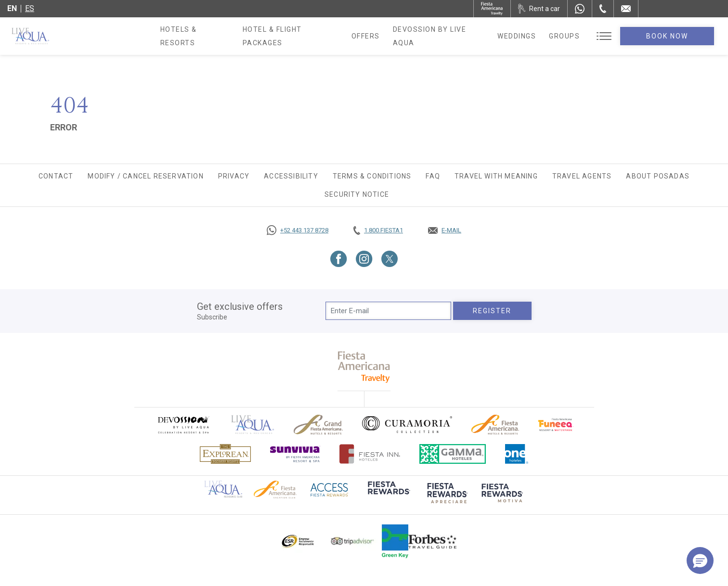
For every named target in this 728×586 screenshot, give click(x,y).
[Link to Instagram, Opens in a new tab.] (364, 259)
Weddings (532, 36)
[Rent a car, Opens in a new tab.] (539, 9)
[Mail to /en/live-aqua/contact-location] (626, 9)
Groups (580, 36)
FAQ (433, 176)
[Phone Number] (603, 9)
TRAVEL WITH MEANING (496, 176)
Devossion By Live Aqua (451, 36)
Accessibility (291, 176)
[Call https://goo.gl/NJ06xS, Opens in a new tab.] (298, 230)
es (30, 8)
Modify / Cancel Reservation (145, 176)
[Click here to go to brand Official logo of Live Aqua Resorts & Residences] (253, 425)
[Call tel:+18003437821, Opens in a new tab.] (378, 230)
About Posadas (658, 176)
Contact (56, 176)
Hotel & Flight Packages (298, 39)
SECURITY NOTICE (357, 194)
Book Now (675, 36)
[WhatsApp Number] (580, 9)
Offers (375, 36)
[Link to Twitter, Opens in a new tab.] (390, 259)
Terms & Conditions (372, 176)
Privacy (234, 176)
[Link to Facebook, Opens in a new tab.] (339, 259)
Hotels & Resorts (197, 36)
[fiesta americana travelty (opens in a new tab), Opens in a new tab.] (364, 367)
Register (492, 311)
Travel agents (582, 176)
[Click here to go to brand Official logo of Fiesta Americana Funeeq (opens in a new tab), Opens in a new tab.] (556, 425)
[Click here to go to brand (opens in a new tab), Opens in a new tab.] (183, 425)
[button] (700, 561)
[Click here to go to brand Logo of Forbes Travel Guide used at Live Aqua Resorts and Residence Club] (432, 541)
